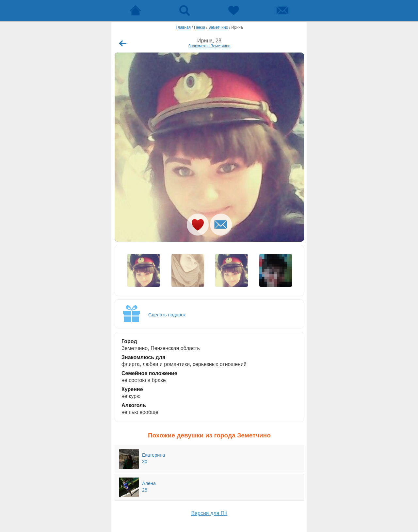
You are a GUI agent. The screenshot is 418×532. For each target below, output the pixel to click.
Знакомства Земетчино (209, 46)
